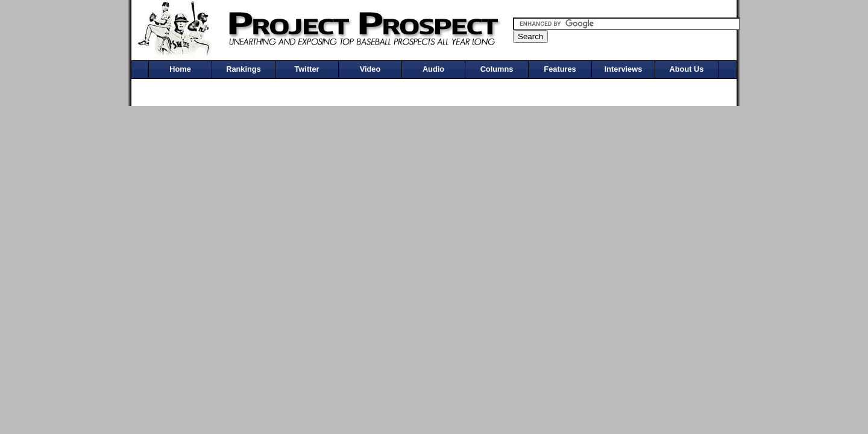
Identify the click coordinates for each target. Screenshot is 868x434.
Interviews (624, 69)
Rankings (244, 69)
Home (180, 69)
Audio (433, 69)
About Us (687, 69)
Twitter (307, 69)
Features (560, 69)
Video (370, 69)
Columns (497, 69)
